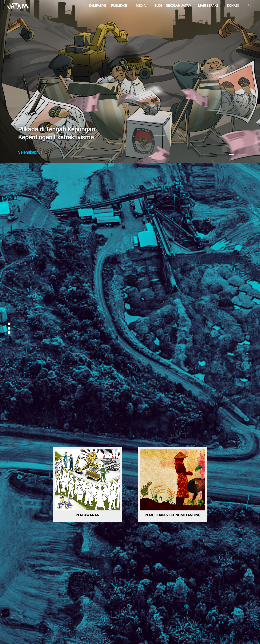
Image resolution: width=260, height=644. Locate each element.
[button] (231, 154)
